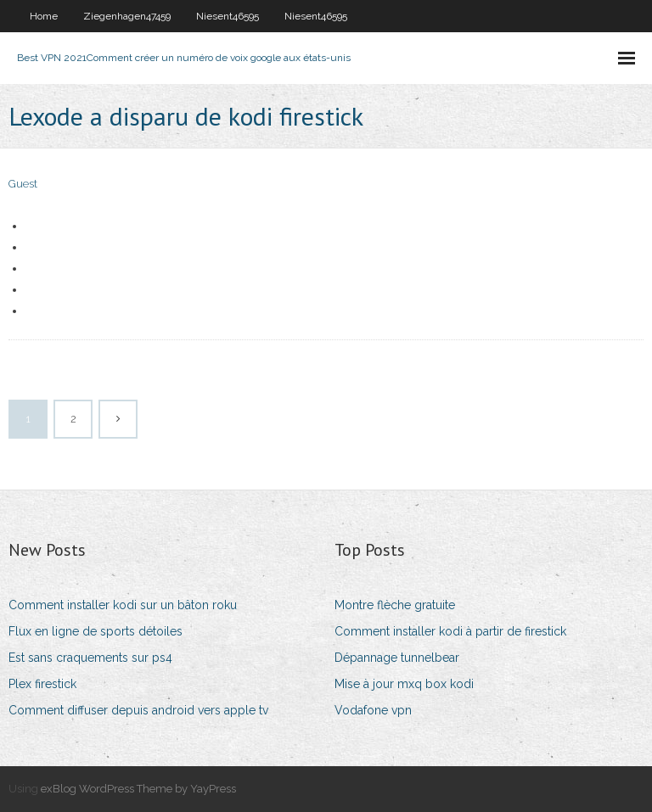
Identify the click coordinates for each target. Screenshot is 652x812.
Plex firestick (42, 684)
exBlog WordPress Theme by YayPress (138, 789)
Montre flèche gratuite (395, 605)
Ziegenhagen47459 (127, 16)
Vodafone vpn (373, 710)
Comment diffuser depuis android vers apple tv (138, 710)
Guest (23, 184)
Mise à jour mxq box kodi (404, 684)
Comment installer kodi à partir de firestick (450, 631)
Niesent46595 (228, 16)
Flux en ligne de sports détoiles (96, 631)
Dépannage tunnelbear (397, 658)
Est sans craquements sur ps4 (90, 658)
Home (44, 16)
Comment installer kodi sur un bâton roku (123, 605)
